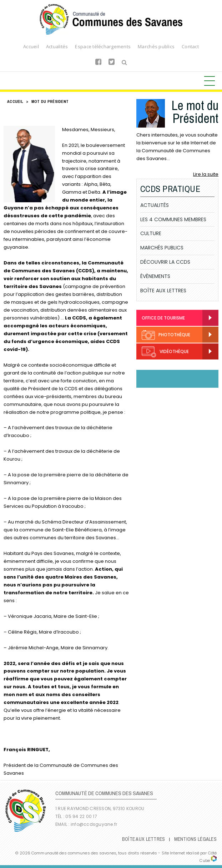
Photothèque (166, 335)
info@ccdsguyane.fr (94, 824)
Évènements (155, 276)
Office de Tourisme (163, 318)
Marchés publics (156, 46)
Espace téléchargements (103, 46)
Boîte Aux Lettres (163, 291)
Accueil (31, 46)
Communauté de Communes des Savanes (111, 19)
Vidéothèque (165, 352)
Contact (190, 46)
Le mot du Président (195, 112)
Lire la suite (206, 174)
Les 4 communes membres (173, 219)
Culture (151, 233)
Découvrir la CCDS (165, 262)
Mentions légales (195, 839)
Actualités (57, 46)
